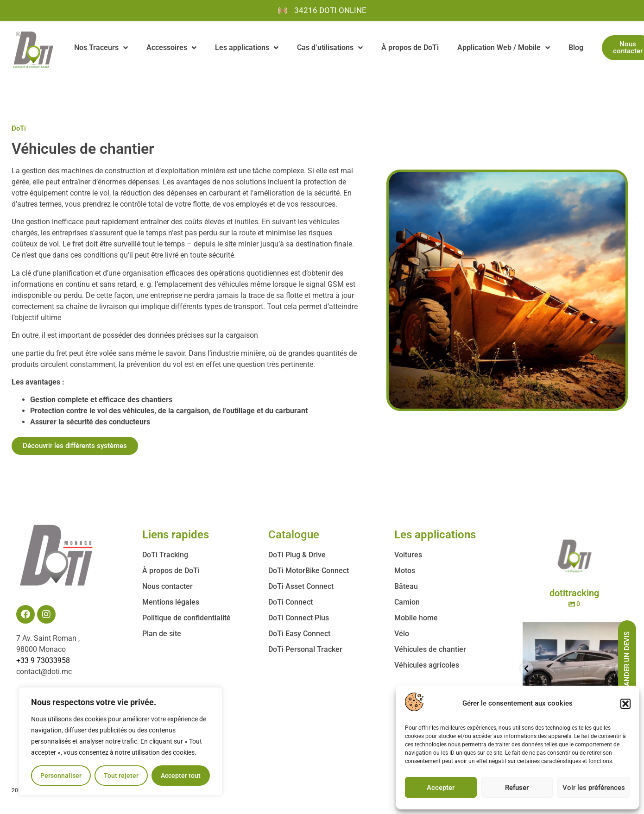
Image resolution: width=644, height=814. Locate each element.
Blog (576, 47)
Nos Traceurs (101, 48)
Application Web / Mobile (504, 48)
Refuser (517, 788)
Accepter (441, 788)
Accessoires (171, 48)
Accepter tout (181, 776)
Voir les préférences (594, 788)
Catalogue (294, 535)
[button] (625, 704)
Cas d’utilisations (330, 48)
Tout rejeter (121, 776)
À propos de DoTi (410, 47)
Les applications (247, 48)
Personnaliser (61, 776)
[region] (120, 741)
